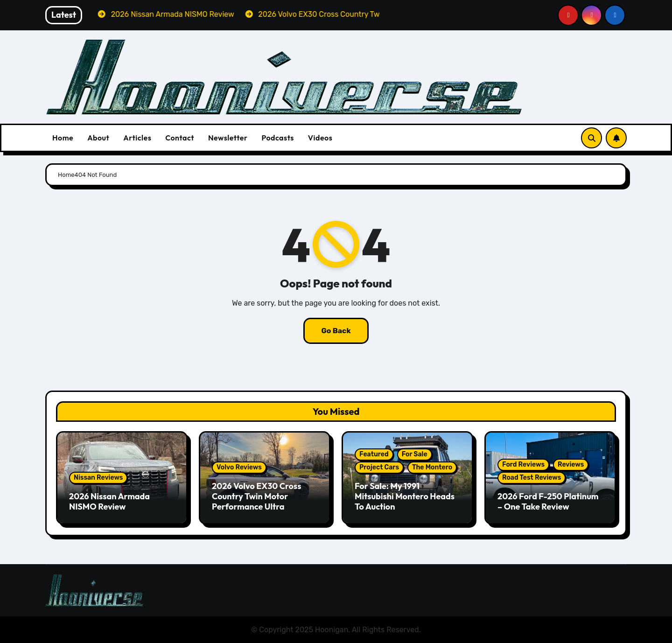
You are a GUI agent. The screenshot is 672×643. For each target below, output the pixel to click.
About (98, 138)
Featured (374, 454)
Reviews (571, 465)
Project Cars (379, 467)
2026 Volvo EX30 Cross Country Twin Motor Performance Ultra (256, 496)
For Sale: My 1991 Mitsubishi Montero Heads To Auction (405, 496)
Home (63, 138)
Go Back (336, 331)
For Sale (415, 454)
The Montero (432, 467)
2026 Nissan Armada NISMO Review (109, 501)
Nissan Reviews (98, 478)
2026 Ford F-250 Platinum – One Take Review (548, 501)
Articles (137, 138)
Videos (320, 138)
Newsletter (228, 138)
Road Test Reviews (532, 478)
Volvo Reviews (239, 467)
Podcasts (277, 138)
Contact (180, 138)
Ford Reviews (523, 465)
